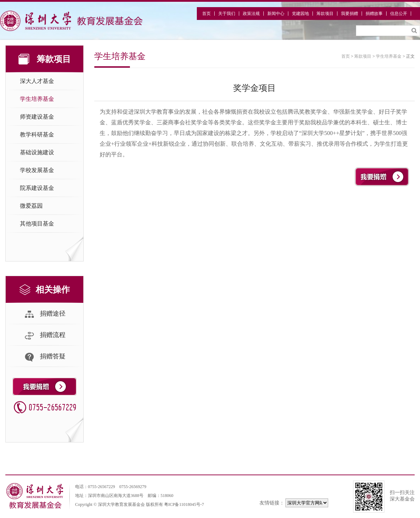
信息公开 (399, 14)
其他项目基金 (37, 224)
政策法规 (251, 14)
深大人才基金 (37, 81)
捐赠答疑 (45, 357)
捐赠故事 (374, 14)
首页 (206, 14)
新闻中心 (276, 14)
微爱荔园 (31, 206)
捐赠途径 (45, 314)
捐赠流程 (45, 336)
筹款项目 (325, 14)
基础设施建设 (37, 152)
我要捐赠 (350, 14)
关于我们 (227, 14)
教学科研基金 (37, 134)
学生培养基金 (37, 99)
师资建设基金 (37, 117)
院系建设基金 (37, 188)
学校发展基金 (37, 170)
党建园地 (300, 14)
